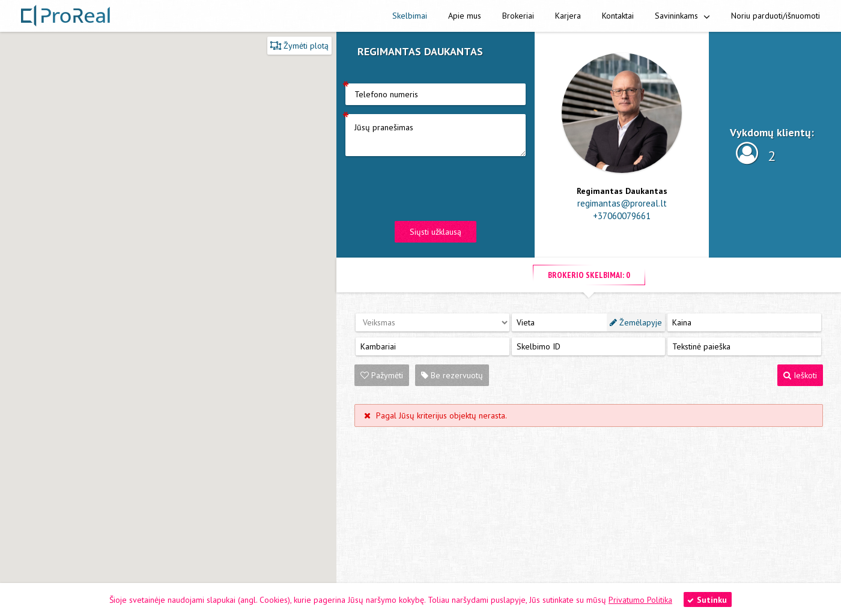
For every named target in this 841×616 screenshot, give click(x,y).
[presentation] (437, 189)
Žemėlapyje (636, 322)
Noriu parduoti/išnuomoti (776, 16)
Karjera (568, 16)
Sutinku (707, 600)
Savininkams (682, 16)
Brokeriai (518, 16)
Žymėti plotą (299, 46)
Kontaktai (618, 16)
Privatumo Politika (640, 600)
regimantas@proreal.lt (622, 203)
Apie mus (465, 16)
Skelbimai (410, 16)
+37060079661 (622, 216)
